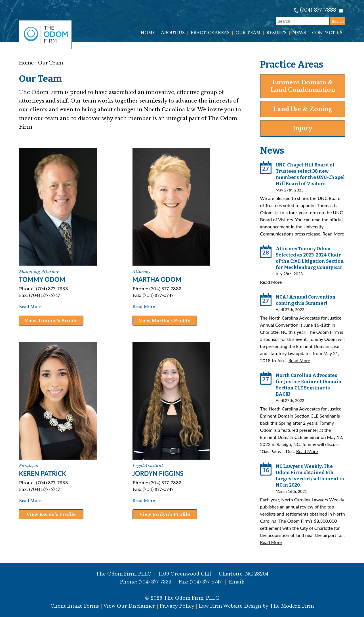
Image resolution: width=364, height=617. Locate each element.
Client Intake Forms (75, 606)
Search (338, 21)
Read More (30, 307)
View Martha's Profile (165, 321)
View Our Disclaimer (129, 606)
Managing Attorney (39, 271)
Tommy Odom (42, 279)
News (299, 33)
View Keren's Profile (51, 514)
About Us (173, 33)
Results (276, 33)
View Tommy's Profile (51, 321)
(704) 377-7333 (318, 10)
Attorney (141, 271)
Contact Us (327, 33)
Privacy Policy (177, 606)
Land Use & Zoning (303, 109)
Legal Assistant (148, 465)
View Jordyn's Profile (165, 514)
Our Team (248, 33)
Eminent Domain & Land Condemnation (303, 86)
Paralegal (29, 465)
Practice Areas (210, 33)
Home (148, 33)
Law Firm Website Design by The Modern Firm (256, 606)
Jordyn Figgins (158, 473)
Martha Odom (157, 279)
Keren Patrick (43, 473)
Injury (303, 128)
